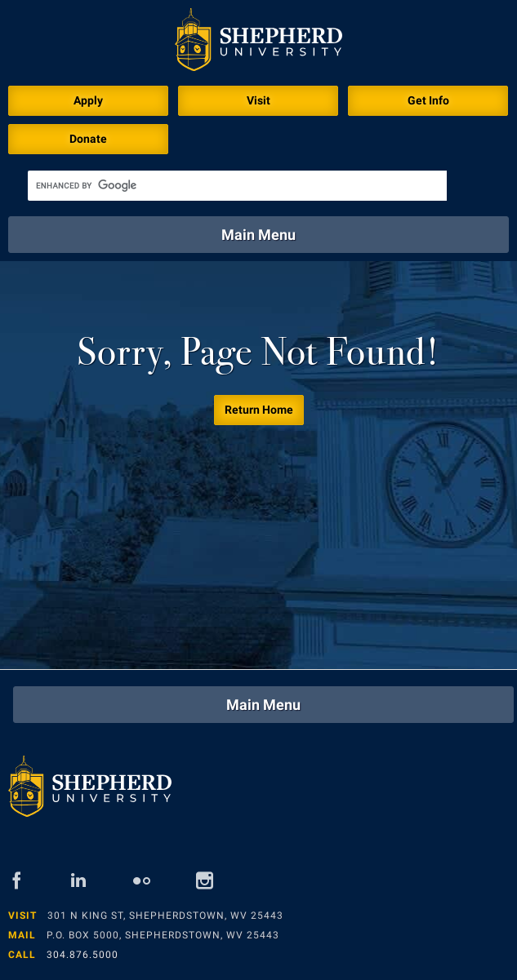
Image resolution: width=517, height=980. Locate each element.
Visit (258, 100)
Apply (88, 100)
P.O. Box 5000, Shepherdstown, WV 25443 (163, 935)
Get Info (428, 100)
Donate (88, 139)
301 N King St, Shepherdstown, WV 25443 (165, 916)
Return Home (259, 410)
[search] (237, 186)
